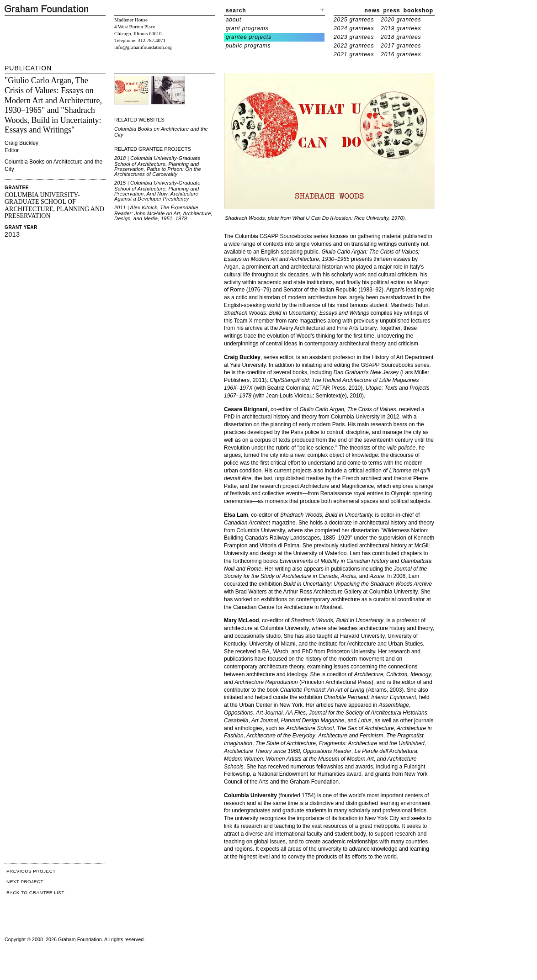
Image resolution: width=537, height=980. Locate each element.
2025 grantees (354, 20)
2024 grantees (354, 28)
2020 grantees (401, 20)
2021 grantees (354, 54)
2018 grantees (401, 37)
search (236, 11)
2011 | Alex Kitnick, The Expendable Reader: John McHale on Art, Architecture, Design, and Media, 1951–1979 (163, 213)
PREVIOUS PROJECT (31, 871)
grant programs (247, 28)
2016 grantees (401, 54)
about (234, 20)
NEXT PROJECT (25, 882)
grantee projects (249, 37)
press (392, 11)
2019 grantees (401, 28)
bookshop (418, 11)
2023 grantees (354, 37)
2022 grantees (354, 46)
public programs (248, 46)
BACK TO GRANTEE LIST (35, 893)
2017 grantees (401, 46)
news (372, 11)
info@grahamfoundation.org (143, 47)
